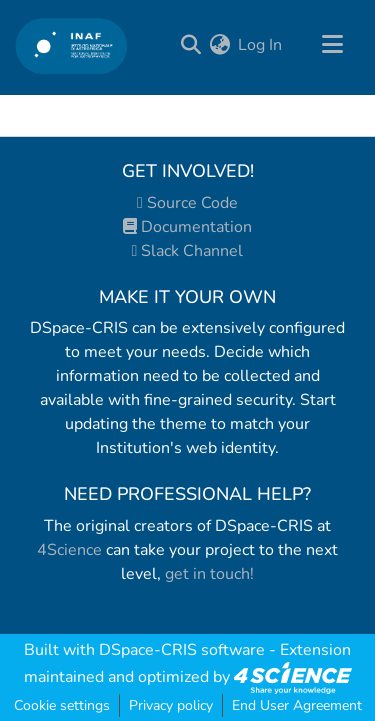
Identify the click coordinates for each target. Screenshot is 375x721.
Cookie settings (62, 705)
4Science (69, 550)
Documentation (187, 227)
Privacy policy (171, 705)
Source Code (187, 203)
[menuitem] (219, 45)
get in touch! (209, 574)
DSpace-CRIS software (182, 650)
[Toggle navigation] (332, 45)
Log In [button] (261, 45)
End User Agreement (297, 705)
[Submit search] (190, 45)
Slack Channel (188, 251)
